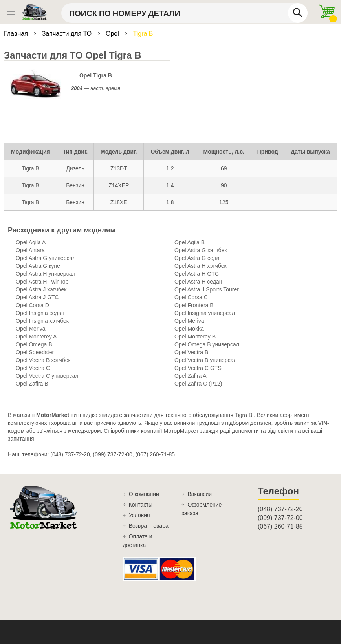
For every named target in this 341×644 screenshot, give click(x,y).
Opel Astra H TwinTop (42, 282)
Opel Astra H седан (198, 282)
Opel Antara (30, 250)
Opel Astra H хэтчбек (201, 266)
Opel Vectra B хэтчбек (43, 360)
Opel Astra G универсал (46, 258)
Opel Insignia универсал (205, 313)
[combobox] (184, 13)
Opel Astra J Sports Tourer (207, 289)
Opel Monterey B (195, 337)
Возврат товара (149, 526)
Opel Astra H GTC (197, 274)
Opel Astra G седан (198, 258)
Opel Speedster (35, 352)
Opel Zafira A (191, 376)
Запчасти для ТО (68, 34)
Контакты (141, 505)
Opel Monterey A (36, 337)
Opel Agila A (31, 242)
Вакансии (200, 494)
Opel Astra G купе (38, 266)
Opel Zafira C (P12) (198, 384)
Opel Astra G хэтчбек (201, 250)
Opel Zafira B (32, 384)
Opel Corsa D (32, 305)
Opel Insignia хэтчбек (42, 321)
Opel (113, 34)
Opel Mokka (189, 329)
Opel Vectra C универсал (47, 376)
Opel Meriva (189, 321)
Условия (139, 515)
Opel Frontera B (194, 305)
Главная (17, 34)
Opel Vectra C (33, 368)
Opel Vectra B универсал (206, 360)
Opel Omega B (34, 344)
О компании (144, 494)
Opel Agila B (190, 242)
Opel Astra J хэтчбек (41, 289)
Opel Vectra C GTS (198, 368)
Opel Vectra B (191, 352)
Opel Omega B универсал (207, 344)
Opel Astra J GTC (37, 297)
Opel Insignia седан (40, 313)
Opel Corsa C (191, 297)
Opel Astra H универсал (46, 274)
